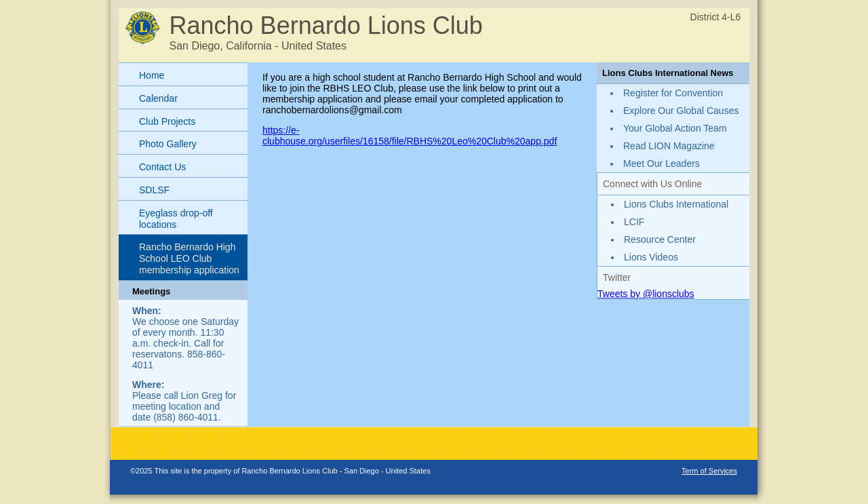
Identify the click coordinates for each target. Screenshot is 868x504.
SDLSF (154, 190)
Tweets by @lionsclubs (646, 294)
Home (152, 75)
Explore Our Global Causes (681, 111)
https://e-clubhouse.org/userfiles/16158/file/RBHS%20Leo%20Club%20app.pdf (410, 136)
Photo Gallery (168, 144)
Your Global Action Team (675, 128)
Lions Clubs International (676, 204)
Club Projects (167, 121)
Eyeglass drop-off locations (176, 219)
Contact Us (162, 167)
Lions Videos (651, 257)
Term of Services (709, 471)
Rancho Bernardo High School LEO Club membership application (189, 258)
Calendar (158, 98)
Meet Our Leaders (662, 163)
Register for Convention (673, 93)
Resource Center (660, 239)
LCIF (634, 222)
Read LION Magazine (669, 146)
